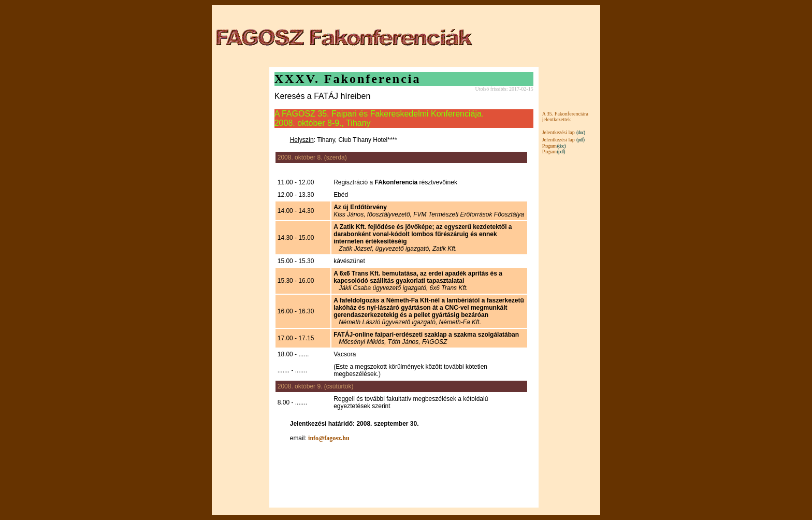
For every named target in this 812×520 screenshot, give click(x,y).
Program (549, 146)
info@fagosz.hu (329, 438)
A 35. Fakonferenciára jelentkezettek (565, 117)
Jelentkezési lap (559, 132)
